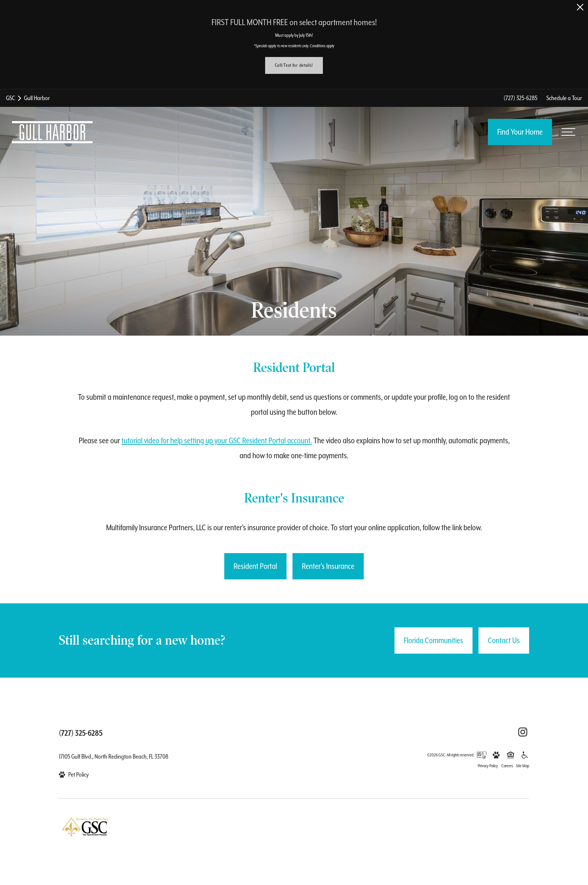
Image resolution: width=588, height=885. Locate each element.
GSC (10, 98)
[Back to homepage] (52, 132)
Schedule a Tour (564, 98)
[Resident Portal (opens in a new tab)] (255, 566)
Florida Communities (433, 640)
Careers (507, 766)
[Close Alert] (580, 7)
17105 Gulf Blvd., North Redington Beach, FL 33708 (114, 757)
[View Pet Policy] (74, 775)
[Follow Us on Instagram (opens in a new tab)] (523, 732)
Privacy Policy (488, 766)
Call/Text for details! (294, 65)
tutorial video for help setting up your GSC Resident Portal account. (217, 441)
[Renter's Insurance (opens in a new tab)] (328, 566)
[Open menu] (568, 132)
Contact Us (504, 640)
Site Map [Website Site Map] (523, 766)
